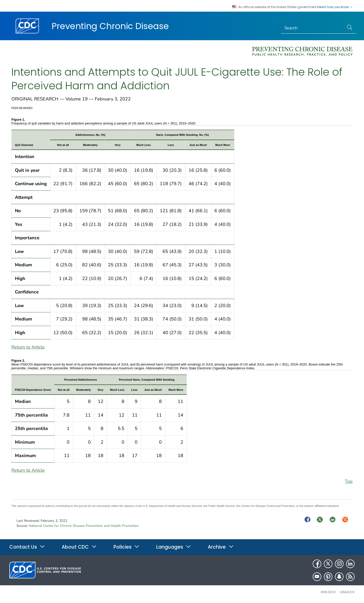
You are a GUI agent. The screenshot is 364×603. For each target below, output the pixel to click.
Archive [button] (221, 547)
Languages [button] (174, 547)
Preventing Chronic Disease (110, 26)
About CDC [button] (79, 547)
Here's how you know (335, 7)
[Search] (313, 28)
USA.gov (347, 592)
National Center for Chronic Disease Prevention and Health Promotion (84, 526)
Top (349, 481)
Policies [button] (127, 547)
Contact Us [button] (27, 547)
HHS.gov (328, 592)
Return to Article (28, 347)
